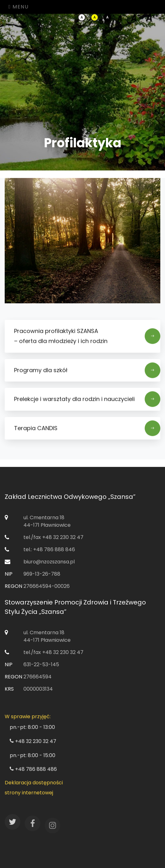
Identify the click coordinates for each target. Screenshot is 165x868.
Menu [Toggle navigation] (18, 7)
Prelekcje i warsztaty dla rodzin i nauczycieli (87, 402)
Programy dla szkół (87, 373)
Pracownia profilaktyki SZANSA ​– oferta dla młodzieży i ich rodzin (87, 339)
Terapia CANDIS (87, 431)
